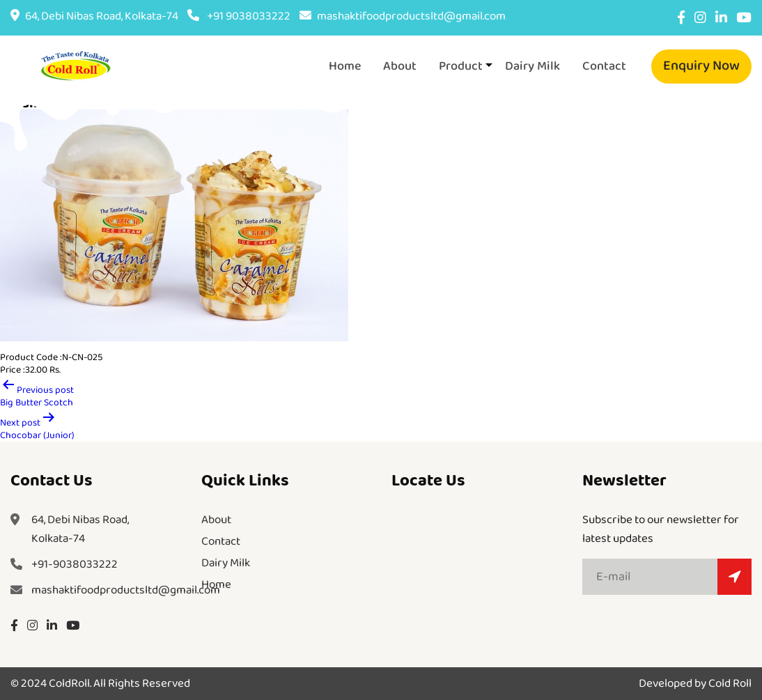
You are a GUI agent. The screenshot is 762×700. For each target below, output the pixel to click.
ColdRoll (69, 684)
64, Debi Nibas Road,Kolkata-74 (80, 529)
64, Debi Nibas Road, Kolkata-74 (94, 16)
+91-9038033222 (75, 565)
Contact (604, 66)
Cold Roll (730, 684)
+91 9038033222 (239, 16)
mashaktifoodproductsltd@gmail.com (403, 16)
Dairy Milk (532, 66)
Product (461, 66)
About (400, 66)
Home (345, 66)
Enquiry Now (701, 65)
